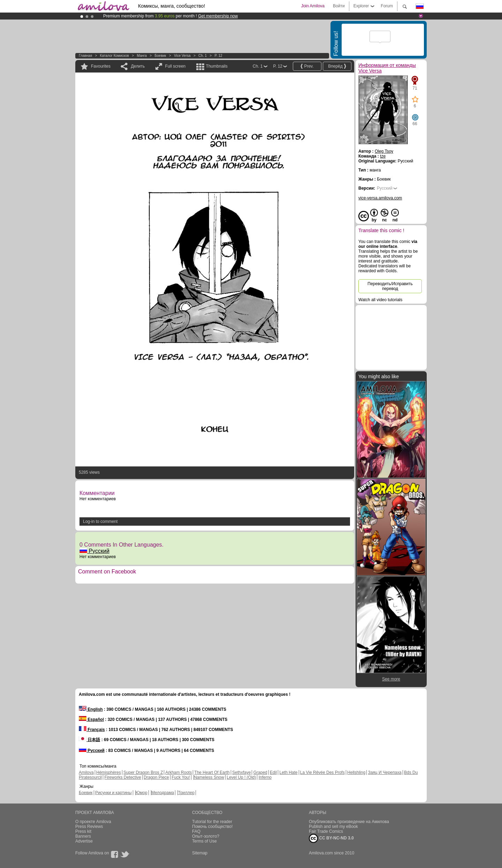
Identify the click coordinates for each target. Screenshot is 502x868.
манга (142, 56)
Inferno (265, 777)
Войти (339, 6)
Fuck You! (181, 777)
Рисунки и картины (113, 793)
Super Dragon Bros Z (143, 772)
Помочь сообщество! (212, 827)
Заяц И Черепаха (385, 772)
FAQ (196, 831)
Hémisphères (109, 772)
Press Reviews (89, 827)
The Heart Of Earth (212, 772)
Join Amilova (313, 6)
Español (91, 719)
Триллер (186, 793)
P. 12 (219, 56)
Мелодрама (163, 793)
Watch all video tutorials (380, 300)
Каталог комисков (115, 56)
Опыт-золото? (206, 836)
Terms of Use (204, 841)
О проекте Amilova (93, 822)
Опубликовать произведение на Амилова (349, 822)
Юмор (142, 793)
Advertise (84, 841)
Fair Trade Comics (326, 831)
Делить (138, 66)
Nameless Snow (209, 777)
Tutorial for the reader (212, 822)
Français (92, 730)
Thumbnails (217, 66)
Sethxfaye (241, 772)
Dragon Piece (156, 777)
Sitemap (200, 853)
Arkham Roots (178, 772)
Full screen (176, 66)
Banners (83, 836)
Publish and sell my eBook (333, 827)
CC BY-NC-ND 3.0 (331, 838)
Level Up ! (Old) (241, 777)
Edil (273, 772)
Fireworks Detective (123, 777)
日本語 (89, 740)
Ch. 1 (203, 56)
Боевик (160, 56)
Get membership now (218, 16)
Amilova (86, 772)
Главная (85, 56)
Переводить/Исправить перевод (390, 286)
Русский (94, 551)
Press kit (83, 831)
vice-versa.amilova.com (380, 198)
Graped (260, 772)
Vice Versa (182, 56)
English (91, 709)
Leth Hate (288, 772)
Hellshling (356, 772)
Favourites (101, 66)
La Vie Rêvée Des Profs (322, 772)
